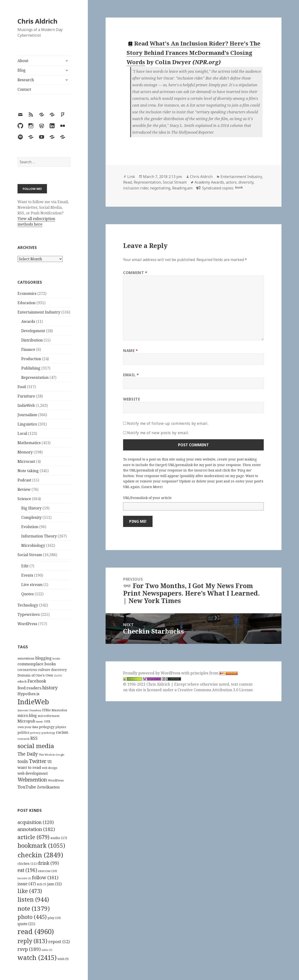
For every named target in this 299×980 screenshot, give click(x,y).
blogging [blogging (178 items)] (43, 658)
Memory (25, 452)
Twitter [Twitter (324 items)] (38, 761)
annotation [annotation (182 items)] (36, 829)
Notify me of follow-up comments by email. (168, 423)
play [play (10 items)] (54, 918)
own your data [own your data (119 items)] (28, 727)
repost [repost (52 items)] (59, 942)
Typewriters (29, 614)
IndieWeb (26, 405)
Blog (22, 70)
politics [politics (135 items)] (23, 732)
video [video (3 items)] (47, 950)
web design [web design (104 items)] (50, 768)
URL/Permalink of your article (147, 498)
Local (22, 433)
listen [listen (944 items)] (33, 899)
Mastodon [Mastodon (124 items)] (59, 710)
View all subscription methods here (36, 221)
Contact (24, 89)
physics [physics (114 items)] (61, 727)
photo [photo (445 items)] (32, 917)
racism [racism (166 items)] (62, 732)
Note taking (28, 471)
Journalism (27, 415)
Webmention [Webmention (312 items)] (32, 780)
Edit (25, 566)
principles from (214, 673)
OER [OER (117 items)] (47, 721)
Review (24, 489)
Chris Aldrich (37, 21)
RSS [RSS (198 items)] (34, 738)
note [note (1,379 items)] (34, 908)
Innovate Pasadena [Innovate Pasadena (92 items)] (29, 710)
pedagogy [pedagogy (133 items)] (47, 727)
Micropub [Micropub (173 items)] (26, 721)
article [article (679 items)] (34, 837)
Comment (135, 273)
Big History (31, 508)
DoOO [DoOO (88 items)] (58, 676)
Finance (28, 349)
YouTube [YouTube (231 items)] (27, 787)
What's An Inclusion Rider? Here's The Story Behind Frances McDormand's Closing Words (194, 53)
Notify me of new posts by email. (158, 433)
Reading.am (182, 188)
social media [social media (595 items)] (36, 746)
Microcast (26, 461)
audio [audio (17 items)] (59, 838)
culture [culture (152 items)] (44, 670)
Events (27, 575)
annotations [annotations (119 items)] (26, 658)
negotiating (160, 188)
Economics (27, 293)
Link (131, 177)
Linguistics (27, 424)
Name (131, 351)
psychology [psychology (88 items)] (48, 733)
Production (31, 359)
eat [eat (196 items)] (27, 870)
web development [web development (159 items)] (33, 773)
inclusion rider (136, 188)
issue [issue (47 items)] (27, 884)
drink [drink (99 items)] (48, 863)
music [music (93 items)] (40, 721)
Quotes (27, 594)
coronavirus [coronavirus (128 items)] (27, 670)
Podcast (24, 480)
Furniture (26, 396)
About (23, 61)
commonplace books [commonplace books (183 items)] (37, 664)
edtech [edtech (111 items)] (22, 682)
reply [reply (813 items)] (32, 941)
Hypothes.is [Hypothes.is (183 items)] (28, 694)
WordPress (27, 624)
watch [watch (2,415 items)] (37, 957)
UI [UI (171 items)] (50, 762)
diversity (246, 182)
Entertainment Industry (39, 312)
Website (132, 399)
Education (27, 303)
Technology (28, 605)
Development (33, 331)
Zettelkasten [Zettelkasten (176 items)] (48, 787)
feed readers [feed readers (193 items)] (29, 688)
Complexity (31, 517)
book (239, 187)
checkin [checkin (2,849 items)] (40, 855)
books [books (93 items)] (56, 658)
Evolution (30, 527)
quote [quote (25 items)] (26, 924)
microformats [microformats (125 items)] (49, 716)
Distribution (32, 340)
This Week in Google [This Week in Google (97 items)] (52, 755)
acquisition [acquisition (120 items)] (36, 822)
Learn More (152, 487)
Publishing (31, 368)
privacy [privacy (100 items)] (36, 733)
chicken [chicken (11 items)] (27, 864)
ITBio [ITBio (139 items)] (46, 710)
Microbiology (33, 545)
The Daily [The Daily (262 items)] (28, 754)
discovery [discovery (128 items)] (59, 670)
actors (231, 182)
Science (24, 499)
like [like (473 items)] (30, 891)
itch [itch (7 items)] (42, 884)
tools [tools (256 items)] (23, 761)
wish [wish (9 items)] (63, 959)
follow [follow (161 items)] (45, 877)
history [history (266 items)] (50, 688)
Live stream (32, 585)
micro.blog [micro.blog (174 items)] (27, 715)
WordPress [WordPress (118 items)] (56, 780)
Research (26, 80)
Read (127, 182)
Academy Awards (209, 182)
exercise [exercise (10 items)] (48, 871)
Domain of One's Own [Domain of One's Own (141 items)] (35, 675)
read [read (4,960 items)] (36, 931)
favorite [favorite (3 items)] (24, 878)
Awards (28, 321)
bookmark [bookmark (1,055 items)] (41, 845)
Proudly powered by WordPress (152, 673)
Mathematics (29, 443)
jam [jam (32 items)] (54, 884)
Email (131, 375)
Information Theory (39, 536)
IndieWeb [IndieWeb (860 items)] (33, 702)
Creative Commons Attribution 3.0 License (215, 690)
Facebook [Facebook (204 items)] (37, 681)
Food (22, 387)
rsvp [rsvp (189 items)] (29, 949)
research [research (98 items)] (23, 739)
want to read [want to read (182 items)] (29, 767)
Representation (35, 377)
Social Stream (30, 555)
